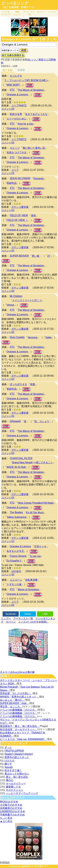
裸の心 (10, 780)
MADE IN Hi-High (16, 467)
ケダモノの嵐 (14, 584)
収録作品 (12, 183)
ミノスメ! (52, 12)
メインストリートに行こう (27, 300)
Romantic (39, 178)
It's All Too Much (35, 513)
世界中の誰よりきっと (17, 757)
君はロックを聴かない (17, 774)
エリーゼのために (17, 119)
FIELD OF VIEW (19, 215)
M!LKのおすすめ (9, 802)
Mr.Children (16, 296)
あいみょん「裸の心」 (12, 700)
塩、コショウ (42, 421)
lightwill (26, 866)
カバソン (41, 12)
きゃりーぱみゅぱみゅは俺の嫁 (17, 672)
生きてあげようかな (36, 114)
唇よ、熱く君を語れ (17, 777)
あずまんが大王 (15, 551)
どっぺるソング (15, 3)
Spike (48, 337)
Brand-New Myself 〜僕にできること (33, 463)
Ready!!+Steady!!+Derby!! (19, 754)
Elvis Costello (17, 337)
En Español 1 (14, 561)
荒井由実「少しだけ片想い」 (16, 693)
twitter (28, 614)
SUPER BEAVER (19, 256)
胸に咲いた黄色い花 (34, 148)
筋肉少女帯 (16, 114)
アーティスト (29, 13)
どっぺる (6, 13)
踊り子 (8, 764)
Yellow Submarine (16, 517)
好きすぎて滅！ (13, 770)
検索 (24, 50)
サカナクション (15, 790)
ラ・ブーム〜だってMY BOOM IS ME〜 (26, 80)
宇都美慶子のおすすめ (12, 815)
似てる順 (7, 70)
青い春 (36, 256)
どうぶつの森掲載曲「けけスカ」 (19, 710)
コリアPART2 (19, 106)
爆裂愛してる (13, 787)
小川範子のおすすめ (11, 805)
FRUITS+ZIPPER (14, 751)
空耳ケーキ (40, 546)
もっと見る (6, 818)
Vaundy (9, 767)
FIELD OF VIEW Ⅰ (17, 220)
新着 (17, 13)
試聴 (30, 85)
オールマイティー (16, 783)
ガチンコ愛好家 (20, 207)
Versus (10, 305)
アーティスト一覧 (23, 618)
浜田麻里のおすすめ (11, 808)
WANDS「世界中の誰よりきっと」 (19, 697)
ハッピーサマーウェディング (22, 793)
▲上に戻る (6, 821)
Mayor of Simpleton (28, 589)
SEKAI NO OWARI (20, 178)
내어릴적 (16, 571)
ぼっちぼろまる (18, 384)
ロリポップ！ (42, 866)
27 (49, 256)
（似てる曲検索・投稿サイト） (19, 7)
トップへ (6, 618)
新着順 (21, 70)
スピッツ (15, 148)
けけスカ (9, 761)
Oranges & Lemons (17, 94)
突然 (33, 216)
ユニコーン (16, 580)
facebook (11, 614)
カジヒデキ (16, 76)
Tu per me (35, 556)
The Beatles (16, 512)
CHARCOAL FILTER (21, 458)
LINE (45, 614)
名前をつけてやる (17, 152)
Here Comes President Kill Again (36, 503)
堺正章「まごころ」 (11, 707)
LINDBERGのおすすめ (13, 811)
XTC (12, 90)
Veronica (32, 337)
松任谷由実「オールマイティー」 (19, 729)
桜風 (33, 384)
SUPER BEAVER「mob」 (14, 703)
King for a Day (26, 124)
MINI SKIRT (13, 85)
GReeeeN (15, 421)
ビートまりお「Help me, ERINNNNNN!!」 (23, 739)
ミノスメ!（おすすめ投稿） (33, 622)
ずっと (8, 747)
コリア (15, 170)
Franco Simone (18, 556)
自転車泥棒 (31, 580)
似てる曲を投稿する (13, 55)
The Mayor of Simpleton (31, 90)
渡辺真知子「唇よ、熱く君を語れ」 (20, 726)
